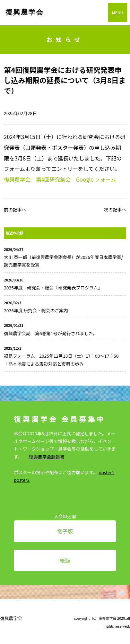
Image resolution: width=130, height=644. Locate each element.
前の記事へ (15, 210)
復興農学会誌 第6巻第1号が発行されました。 (51, 333)
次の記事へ (115, 210)
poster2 (22, 480)
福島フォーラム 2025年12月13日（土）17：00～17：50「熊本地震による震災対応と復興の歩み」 (61, 360)
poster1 (106, 472)
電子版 (65, 531)
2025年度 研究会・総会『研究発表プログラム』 (53, 288)
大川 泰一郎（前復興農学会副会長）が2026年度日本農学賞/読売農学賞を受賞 (63, 261)
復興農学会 (25, 12)
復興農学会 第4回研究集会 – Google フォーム (60, 179)
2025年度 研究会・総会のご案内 (36, 310)
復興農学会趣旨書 (47, 457)
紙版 (65, 560)
